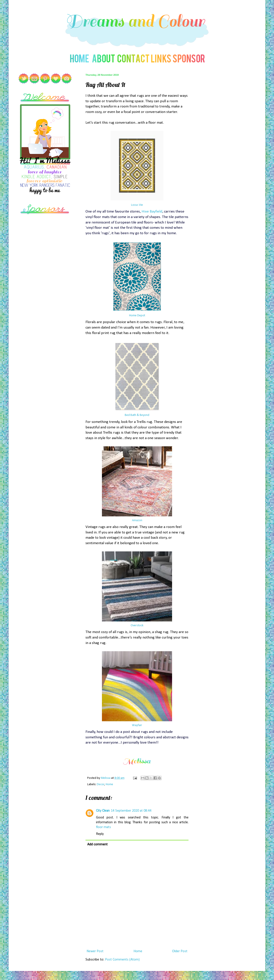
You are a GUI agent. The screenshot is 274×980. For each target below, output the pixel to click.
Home (109, 784)
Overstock (137, 625)
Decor (101, 784)
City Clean (103, 811)
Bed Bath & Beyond (137, 415)
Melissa (106, 778)
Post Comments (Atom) (122, 960)
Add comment (97, 845)
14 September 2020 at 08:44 (131, 811)
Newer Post (95, 951)
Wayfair (137, 725)
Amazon (137, 520)
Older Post (180, 951)
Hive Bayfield (152, 212)
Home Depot (137, 316)
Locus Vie (137, 205)
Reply (100, 834)
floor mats (103, 827)
